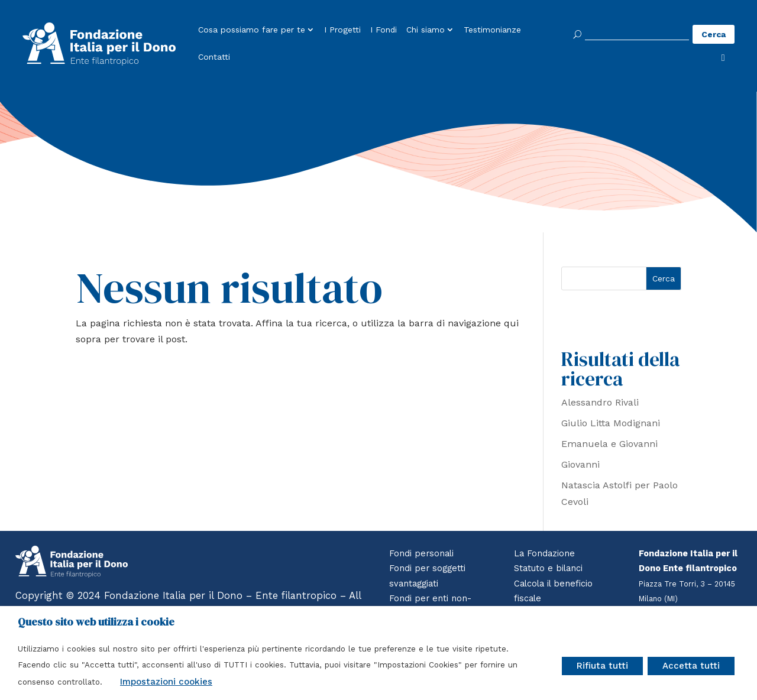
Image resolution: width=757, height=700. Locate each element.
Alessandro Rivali (600, 402)
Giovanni (580, 464)
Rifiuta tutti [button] (602, 666)
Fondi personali (421, 553)
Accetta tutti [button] (691, 666)
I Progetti (342, 30)
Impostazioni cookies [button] (166, 682)
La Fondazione (544, 553)
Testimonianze (492, 30)
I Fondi (384, 30)
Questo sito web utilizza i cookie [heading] (96, 622)
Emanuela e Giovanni (609, 444)
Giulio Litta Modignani (611, 423)
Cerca (664, 278)
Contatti (214, 57)
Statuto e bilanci (548, 568)
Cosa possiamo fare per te (252, 30)
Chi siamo (426, 30)
